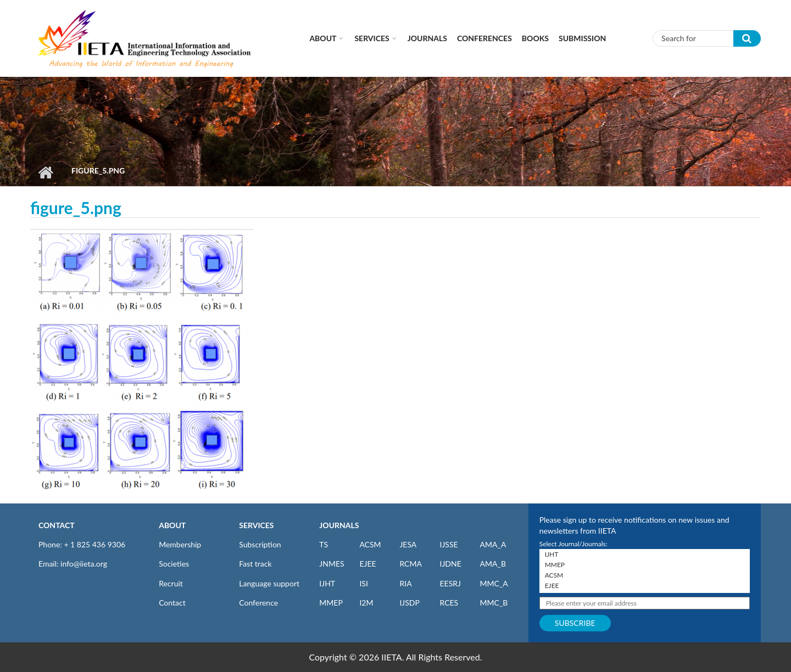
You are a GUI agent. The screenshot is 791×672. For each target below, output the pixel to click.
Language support (269, 583)
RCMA (411, 564)
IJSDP (409, 603)
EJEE (367, 564)
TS (324, 544)
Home (45, 172)
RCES (449, 603)
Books (535, 38)
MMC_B (494, 603)
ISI (363, 583)
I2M (366, 603)
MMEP (331, 603)
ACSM (370, 544)
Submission (582, 38)
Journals (427, 38)
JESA (408, 544)
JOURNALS (339, 525)
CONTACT (57, 525)
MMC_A (494, 583)
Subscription (260, 544)
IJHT (327, 583)
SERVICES (256, 525)
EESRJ (450, 583)
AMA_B (493, 564)
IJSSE (449, 544)
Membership (180, 544)
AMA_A (493, 544)
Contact (172, 603)
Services (372, 38)
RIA (405, 583)
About (323, 38)
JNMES (332, 564)
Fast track (255, 564)
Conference (258, 603)
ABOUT (172, 525)
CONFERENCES (484, 38)
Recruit (171, 583)
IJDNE (450, 564)
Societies (174, 564)
